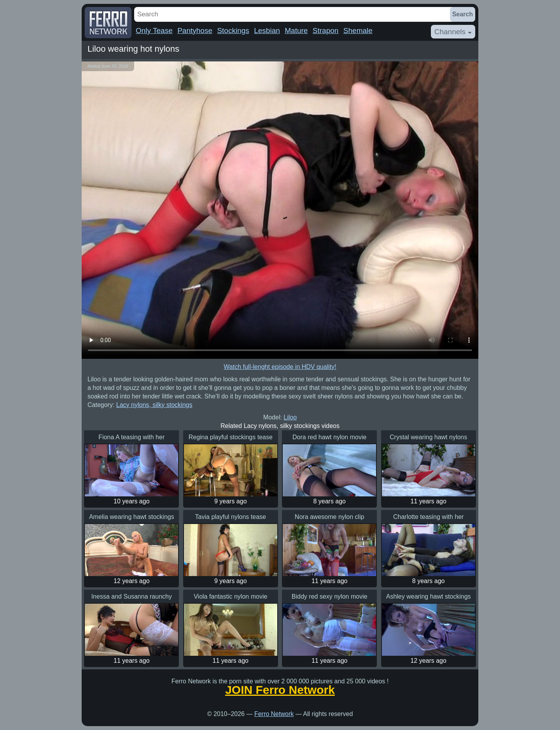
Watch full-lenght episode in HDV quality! (280, 367)
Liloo (290, 417)
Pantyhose (195, 31)
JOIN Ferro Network (280, 690)
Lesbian (267, 31)
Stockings (233, 31)
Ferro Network (274, 714)
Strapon (326, 31)
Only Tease (154, 31)
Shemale (358, 31)
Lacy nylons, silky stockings (154, 405)
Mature (296, 31)
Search (463, 14)
